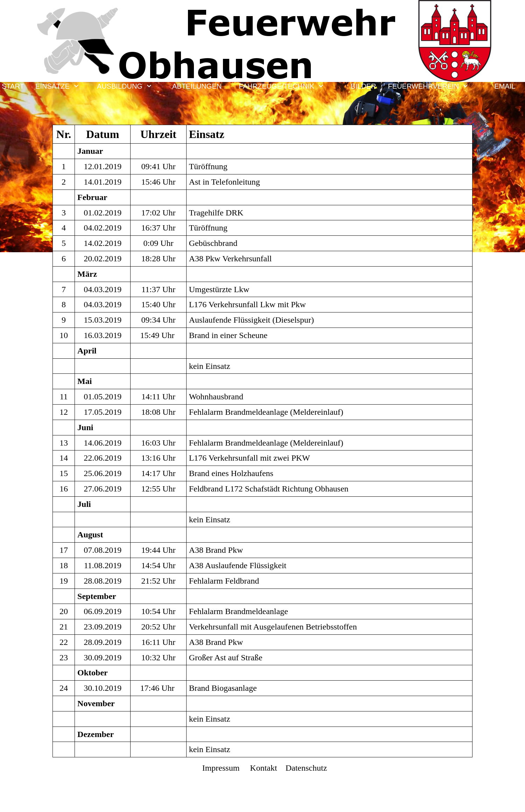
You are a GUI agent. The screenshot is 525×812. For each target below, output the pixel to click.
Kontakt (263, 768)
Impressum (221, 768)
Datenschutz (305, 768)
